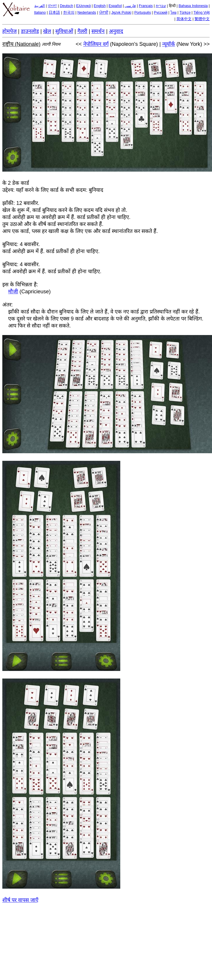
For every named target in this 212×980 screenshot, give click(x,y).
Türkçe (185, 13)
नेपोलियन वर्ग (96, 44)
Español (115, 6)
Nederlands (87, 13)
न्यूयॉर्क (169, 44)
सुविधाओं (64, 31)
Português (143, 13)
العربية (40, 6)
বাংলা (52, 6)
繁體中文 (202, 19)
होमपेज (9, 31)
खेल (47, 31)
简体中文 (184, 19)
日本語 (54, 13)
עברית (161, 6)
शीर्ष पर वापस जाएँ (20, 900)
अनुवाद (116, 31)
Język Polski (121, 13)
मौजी (13, 292)
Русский (160, 13)
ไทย (173, 13)
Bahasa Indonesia (193, 6)
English (100, 6)
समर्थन (98, 31)
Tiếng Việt (202, 13)
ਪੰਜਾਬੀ (104, 13)
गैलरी (82, 31)
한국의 (69, 13)
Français (146, 6)
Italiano (40, 13)
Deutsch (66, 6)
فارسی (130, 6)
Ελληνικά (84, 6)
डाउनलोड (30, 31)
